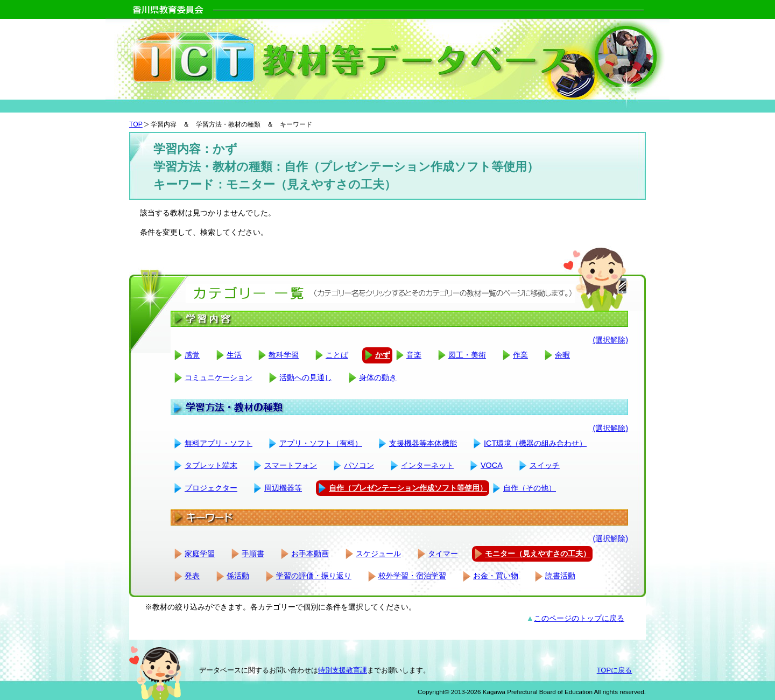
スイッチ (545, 465)
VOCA (492, 465)
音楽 (414, 355)
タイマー (443, 554)
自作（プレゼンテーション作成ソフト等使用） (408, 488)
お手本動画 (310, 554)
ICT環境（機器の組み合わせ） (535, 443)
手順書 (253, 554)
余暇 (562, 355)
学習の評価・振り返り (314, 576)
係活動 (238, 576)
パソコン (359, 465)
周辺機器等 (283, 488)
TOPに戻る (614, 670)
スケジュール (378, 554)
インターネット (427, 465)
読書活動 (560, 576)
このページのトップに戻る (579, 618)
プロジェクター (211, 488)
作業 (520, 355)
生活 (234, 355)
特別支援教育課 (343, 670)
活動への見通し (306, 377)
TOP (136, 124)
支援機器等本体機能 (423, 443)
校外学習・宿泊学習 (412, 576)
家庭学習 (200, 554)
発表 (192, 576)
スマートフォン (291, 465)
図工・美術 (467, 355)
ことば (337, 355)
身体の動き (378, 377)
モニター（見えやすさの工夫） (538, 554)
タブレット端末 (211, 465)
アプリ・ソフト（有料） (321, 443)
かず (383, 355)
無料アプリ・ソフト (219, 443)
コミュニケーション (219, 377)
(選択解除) (610, 340)
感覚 (192, 355)
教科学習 (284, 355)
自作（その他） (530, 488)
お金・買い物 (496, 576)
